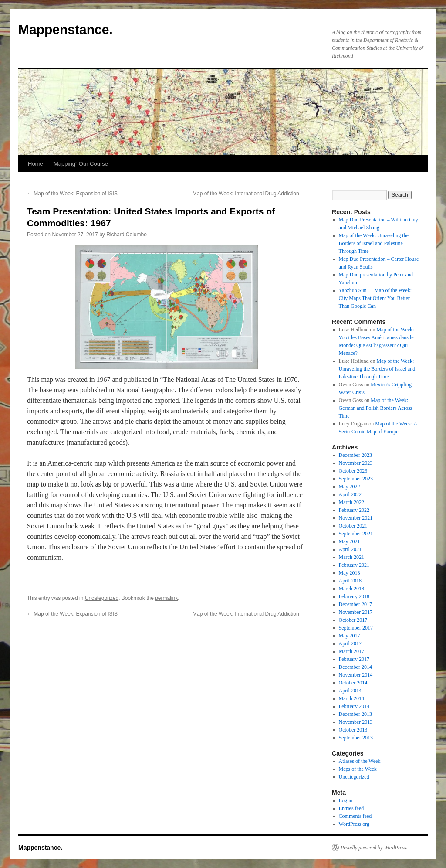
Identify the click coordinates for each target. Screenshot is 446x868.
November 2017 (356, 612)
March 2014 (351, 698)
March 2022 (351, 502)
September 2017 (356, 628)
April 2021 (350, 549)
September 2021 (356, 534)
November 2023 (356, 463)
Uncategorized (102, 598)
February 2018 (354, 596)
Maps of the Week (358, 769)
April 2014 (350, 691)
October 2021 (353, 526)
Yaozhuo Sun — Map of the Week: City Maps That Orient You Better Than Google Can (375, 298)
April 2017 (350, 643)
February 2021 (354, 565)
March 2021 (351, 557)
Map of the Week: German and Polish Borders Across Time (376, 408)
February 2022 (354, 510)
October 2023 (353, 471)
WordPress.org (354, 824)
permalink (166, 598)
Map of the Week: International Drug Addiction (249, 194)
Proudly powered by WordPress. (374, 848)
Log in (346, 800)
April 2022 (350, 494)
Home (35, 164)
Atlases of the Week (360, 761)
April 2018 (350, 581)
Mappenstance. (66, 29)
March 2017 (351, 651)
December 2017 (355, 604)
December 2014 (355, 667)
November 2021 (356, 518)
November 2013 (356, 722)
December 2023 (355, 455)
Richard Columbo (127, 235)
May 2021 (350, 541)
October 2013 (353, 730)
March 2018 (351, 589)
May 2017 (350, 636)
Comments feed (355, 816)
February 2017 (354, 659)
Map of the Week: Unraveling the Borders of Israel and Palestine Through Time (374, 243)
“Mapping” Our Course (80, 164)
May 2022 (350, 487)
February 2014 (354, 706)
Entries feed (351, 808)
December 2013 (355, 714)
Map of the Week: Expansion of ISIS (72, 194)
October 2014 (353, 683)
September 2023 (356, 479)
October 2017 (353, 620)
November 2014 (356, 675)
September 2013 (356, 738)
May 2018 (350, 573)
